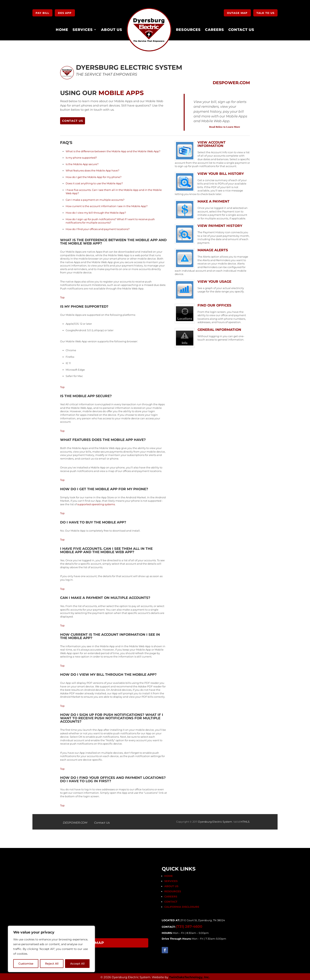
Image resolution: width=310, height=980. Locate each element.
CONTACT (171, 901)
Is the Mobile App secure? (82, 163)
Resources (188, 29)
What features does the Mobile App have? (92, 169)
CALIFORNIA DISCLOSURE (182, 906)
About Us (112, 29)
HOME (169, 875)
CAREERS (171, 895)
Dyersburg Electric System (215, 821)
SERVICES (171, 880)
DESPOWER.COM (75, 822)
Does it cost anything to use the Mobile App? (94, 182)
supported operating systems (96, 503)
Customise (26, 964)
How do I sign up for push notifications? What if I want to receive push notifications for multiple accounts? (110, 220)
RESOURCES (173, 890)
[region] (51, 949)
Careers (215, 29)
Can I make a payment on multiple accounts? (95, 199)
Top (62, 297)
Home (62, 29)
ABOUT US (171, 885)
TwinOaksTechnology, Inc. (189, 976)
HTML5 (245, 821)
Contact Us (241, 29)
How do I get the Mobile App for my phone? (94, 176)
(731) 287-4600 (189, 926)
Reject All (52, 964)
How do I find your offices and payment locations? (98, 228)
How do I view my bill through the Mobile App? (96, 212)
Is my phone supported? (81, 157)
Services (83, 29)
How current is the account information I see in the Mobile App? (107, 205)
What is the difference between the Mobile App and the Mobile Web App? (113, 150)
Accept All (77, 964)
